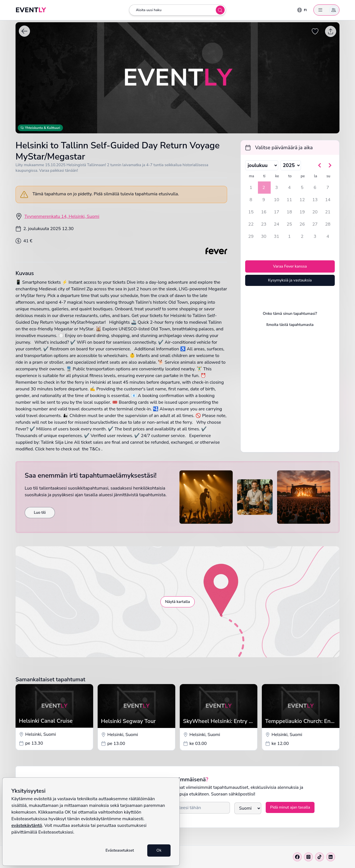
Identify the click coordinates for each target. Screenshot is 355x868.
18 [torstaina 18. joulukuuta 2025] (289, 212)
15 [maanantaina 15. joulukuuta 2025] (251, 212)
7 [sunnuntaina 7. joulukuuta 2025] (328, 188)
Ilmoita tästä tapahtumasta (290, 325)
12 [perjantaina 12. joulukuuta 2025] (302, 200)
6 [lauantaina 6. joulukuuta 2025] (315, 188)
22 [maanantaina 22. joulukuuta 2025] (251, 224)
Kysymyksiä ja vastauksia (290, 280)
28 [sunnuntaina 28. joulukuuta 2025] (328, 224)
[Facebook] (297, 857)
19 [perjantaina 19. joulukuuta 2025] (302, 212)
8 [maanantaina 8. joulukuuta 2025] (251, 200)
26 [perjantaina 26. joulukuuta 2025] (302, 224)
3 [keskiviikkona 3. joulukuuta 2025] (277, 188)
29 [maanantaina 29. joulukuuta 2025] (251, 236)
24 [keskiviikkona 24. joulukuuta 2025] (276, 224)
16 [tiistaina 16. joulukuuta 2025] (264, 212)
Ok (159, 850)
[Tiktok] (319, 857)
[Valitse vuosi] (291, 165)
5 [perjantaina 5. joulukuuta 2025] (302, 188)
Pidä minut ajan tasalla (290, 807)
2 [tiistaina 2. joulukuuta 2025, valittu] (264, 188)
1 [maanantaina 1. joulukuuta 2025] (251, 188)
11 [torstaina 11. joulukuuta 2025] (289, 200)
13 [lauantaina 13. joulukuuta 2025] (315, 200)
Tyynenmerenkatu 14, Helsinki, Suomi (62, 216)
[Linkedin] (331, 857)
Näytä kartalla (177, 602)
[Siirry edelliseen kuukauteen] (320, 165)
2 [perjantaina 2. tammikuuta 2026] (302, 236)
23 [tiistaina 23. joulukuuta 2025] (264, 224)
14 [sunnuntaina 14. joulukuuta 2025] (328, 200)
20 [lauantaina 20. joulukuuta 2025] (315, 212)
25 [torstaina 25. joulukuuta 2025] (289, 224)
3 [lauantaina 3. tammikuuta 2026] (315, 236)
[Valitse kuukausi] (262, 165)
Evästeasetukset (120, 850)
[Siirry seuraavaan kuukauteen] (330, 165)
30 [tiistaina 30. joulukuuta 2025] (264, 236)
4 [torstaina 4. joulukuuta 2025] (289, 188)
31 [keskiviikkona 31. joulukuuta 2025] (276, 236)
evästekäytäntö (27, 825)
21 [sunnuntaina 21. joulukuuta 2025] (328, 212)
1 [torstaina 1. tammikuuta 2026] (289, 236)
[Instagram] (308, 857)
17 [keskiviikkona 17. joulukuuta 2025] (276, 212)
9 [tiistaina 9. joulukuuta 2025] (264, 200)
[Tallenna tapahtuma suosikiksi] (315, 31)
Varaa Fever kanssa (290, 266)
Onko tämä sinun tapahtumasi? (290, 314)
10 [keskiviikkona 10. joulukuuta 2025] (276, 200)
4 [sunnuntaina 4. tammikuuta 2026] (328, 236)
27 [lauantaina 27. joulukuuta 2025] (315, 224)
